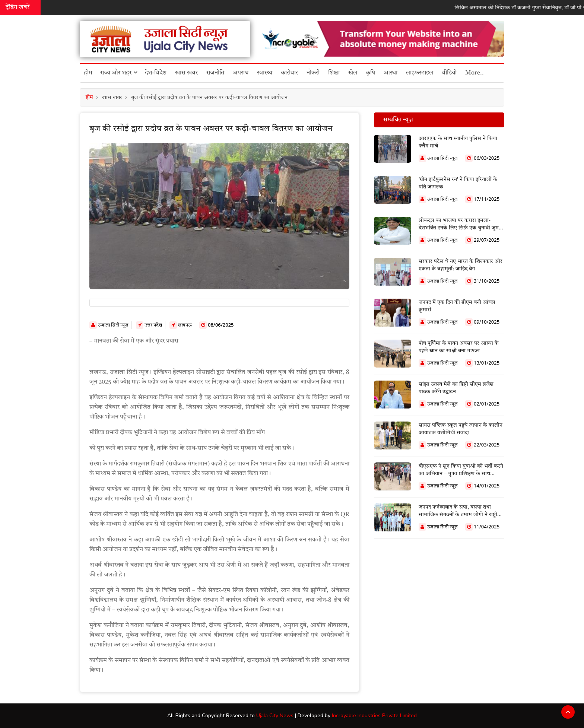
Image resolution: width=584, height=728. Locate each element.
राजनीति (215, 73)
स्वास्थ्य (265, 73)
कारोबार (289, 73)
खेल (353, 73)
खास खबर (186, 73)
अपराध (241, 73)
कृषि (370, 73)
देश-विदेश (156, 73)
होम (88, 73)
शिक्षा (334, 73)
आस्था (391, 73)
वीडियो (449, 73)
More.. (475, 73)
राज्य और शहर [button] (119, 73)
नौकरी (313, 73)
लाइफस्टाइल (420, 73)
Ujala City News (275, 716)
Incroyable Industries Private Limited (374, 716)
